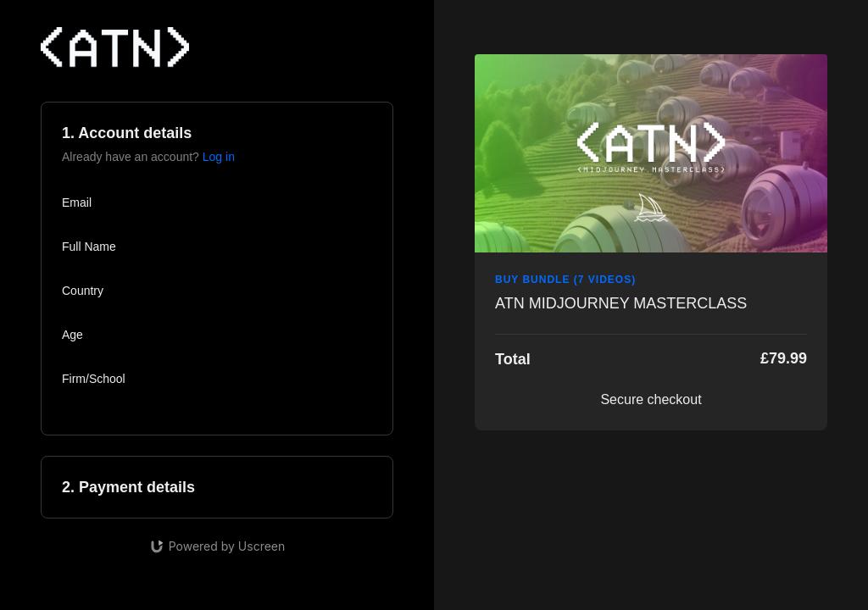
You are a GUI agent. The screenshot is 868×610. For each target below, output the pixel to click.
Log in (219, 157)
